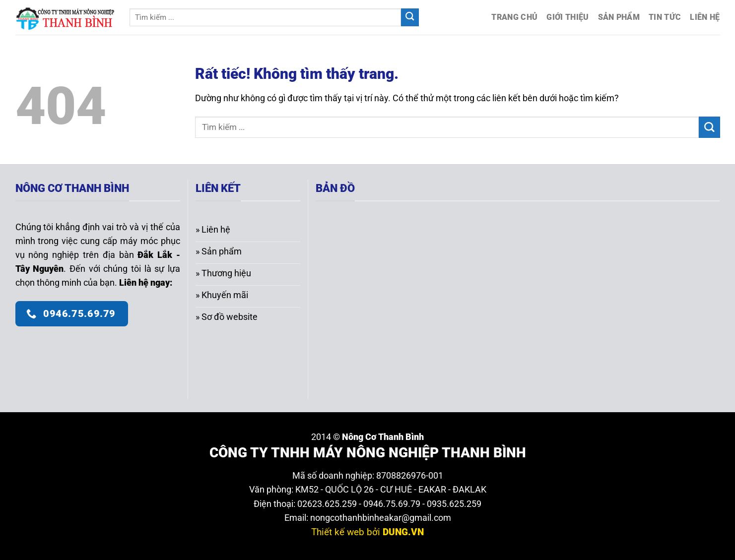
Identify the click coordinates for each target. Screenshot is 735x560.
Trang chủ (514, 17)
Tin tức (665, 17)
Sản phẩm (619, 17)
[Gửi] (410, 18)
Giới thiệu (568, 17)
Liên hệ (705, 17)
